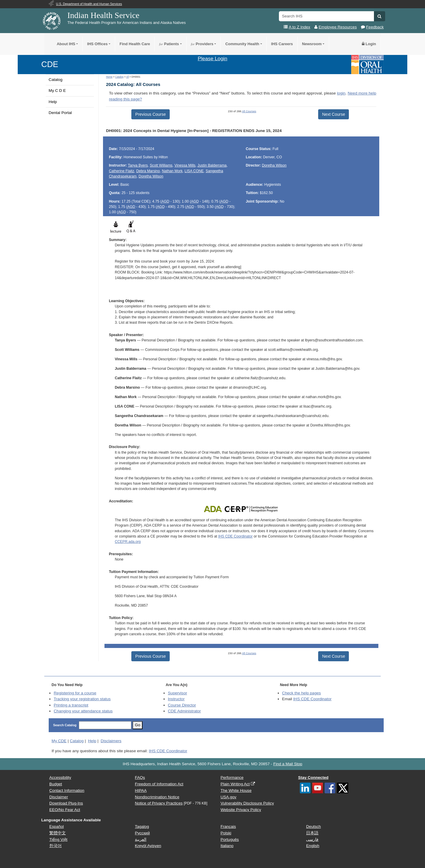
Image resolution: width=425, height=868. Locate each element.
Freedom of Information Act (159, 784)
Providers (202, 44)
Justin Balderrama (212, 165)
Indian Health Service (103, 15)
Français (228, 827)
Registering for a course (75, 693)
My (59, 741)
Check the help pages (302, 693)
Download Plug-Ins (66, 803)
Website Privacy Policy (241, 810)
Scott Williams (161, 165)
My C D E (57, 91)
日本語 (312, 833)
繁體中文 (58, 833)
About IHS (66, 44)
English (313, 846)
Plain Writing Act (235, 784)
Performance (232, 777)
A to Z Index (299, 27)
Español (57, 827)
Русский (142, 833)
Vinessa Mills (185, 165)
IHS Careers (282, 44)
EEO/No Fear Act (65, 810)
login (341, 93)
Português (230, 839)
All (127, 77)
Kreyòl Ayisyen (148, 846)
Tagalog (142, 827)
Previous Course (151, 114)
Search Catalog (65, 725)
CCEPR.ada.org (128, 542)
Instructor (176, 699)
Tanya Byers (138, 165)
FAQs (140, 777)
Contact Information (67, 790)
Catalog (56, 80)
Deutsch (313, 827)
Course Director (182, 705)
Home (109, 77)
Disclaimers (111, 741)
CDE (50, 64)
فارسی (312, 839)
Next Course (334, 114)
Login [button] (369, 44)
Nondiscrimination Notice (157, 797)
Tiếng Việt (58, 839)
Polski (226, 833)
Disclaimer (59, 797)
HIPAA (141, 790)
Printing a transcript (71, 705)
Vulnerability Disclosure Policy (247, 803)
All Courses (249, 111)
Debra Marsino (148, 171)
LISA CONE (194, 171)
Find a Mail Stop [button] (288, 764)
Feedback (375, 27)
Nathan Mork (172, 171)
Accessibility (60, 777)
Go (138, 725)
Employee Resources (338, 27)
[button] (379, 16)
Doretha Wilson (151, 176)
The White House (236, 790)
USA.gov (228, 797)
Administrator (184, 711)
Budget (56, 784)
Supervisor (178, 693)
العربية (141, 839)
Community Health (242, 44)
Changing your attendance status (83, 711)
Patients (169, 44)
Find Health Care (135, 44)
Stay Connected (313, 777)
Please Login (212, 58)
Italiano (227, 846)
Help (53, 102)
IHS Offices (97, 44)
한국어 (55, 846)
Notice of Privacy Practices (159, 803)
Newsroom (312, 44)
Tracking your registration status (82, 699)
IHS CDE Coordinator (235, 536)
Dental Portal (60, 113)
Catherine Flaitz (122, 171)
